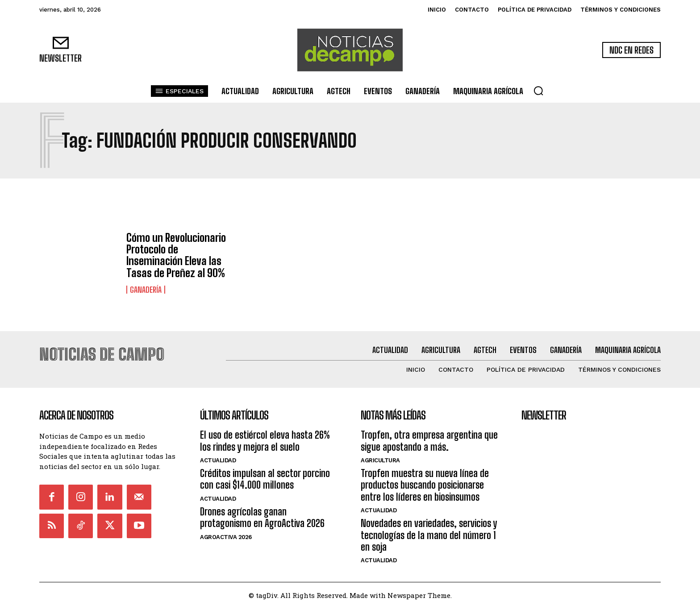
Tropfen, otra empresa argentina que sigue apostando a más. (429, 438)
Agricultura (380, 458)
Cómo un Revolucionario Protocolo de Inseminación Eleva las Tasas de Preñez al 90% (176, 255)
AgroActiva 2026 (226, 534)
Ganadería (146, 290)
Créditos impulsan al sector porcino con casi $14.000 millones (265, 477)
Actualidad (218, 458)
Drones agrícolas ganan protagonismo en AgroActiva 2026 (262, 515)
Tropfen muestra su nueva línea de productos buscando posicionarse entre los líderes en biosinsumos (425, 483)
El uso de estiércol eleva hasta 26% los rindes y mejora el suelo (265, 438)
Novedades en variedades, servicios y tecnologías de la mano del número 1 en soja (429, 533)
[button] (538, 91)
